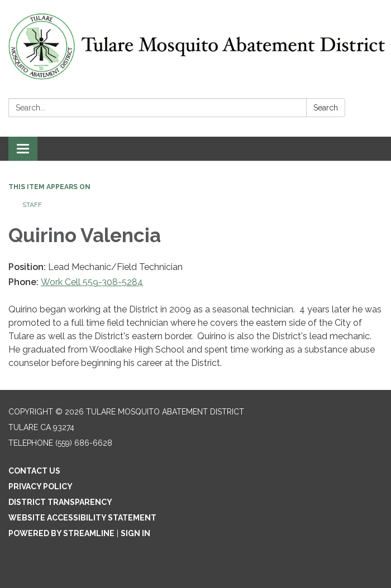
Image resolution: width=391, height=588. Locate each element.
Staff (32, 205)
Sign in (135, 533)
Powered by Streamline (61, 533)
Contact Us (34, 471)
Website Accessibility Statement (82, 518)
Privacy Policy (40, 486)
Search (326, 108)
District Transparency (60, 502)
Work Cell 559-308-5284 (92, 282)
